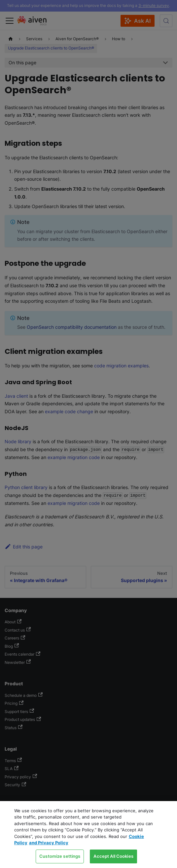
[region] (88, 835)
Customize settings (60, 856)
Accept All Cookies (113, 856)
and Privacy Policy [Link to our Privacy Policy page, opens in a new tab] (49, 843)
